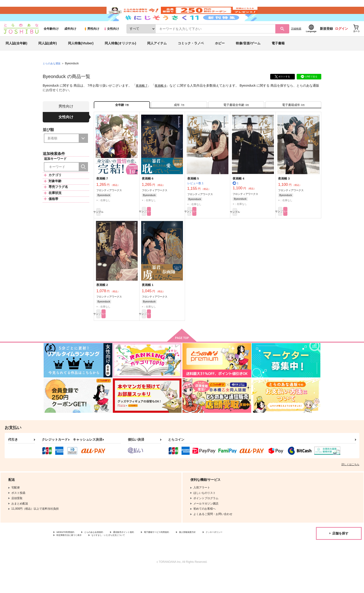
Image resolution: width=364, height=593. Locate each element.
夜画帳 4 (238, 196)
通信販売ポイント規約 (139, 554)
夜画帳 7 (142, 99)
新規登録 (326, 42)
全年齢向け (51, 42)
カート (172, 230)
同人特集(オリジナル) (120, 57)
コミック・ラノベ (191, 57)
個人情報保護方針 (218, 554)
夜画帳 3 (284, 196)
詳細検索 (296, 42)
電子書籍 (278, 57)
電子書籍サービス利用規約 (180, 554)
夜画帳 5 (193, 196)
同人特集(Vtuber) (81, 57)
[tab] (179, 120)
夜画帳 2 (102, 304)
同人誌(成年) (47, 57)
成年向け (70, 42)
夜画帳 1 (148, 304)
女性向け (111, 42)
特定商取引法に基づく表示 (105, 557)
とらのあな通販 (52, 77)
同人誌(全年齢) (16, 57)
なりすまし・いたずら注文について (154, 557)
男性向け (92, 42)
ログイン (341, 42)
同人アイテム (157, 57)
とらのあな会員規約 (103, 554)
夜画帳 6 (162, 99)
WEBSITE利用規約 (68, 554)
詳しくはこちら (350, 485)
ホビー (220, 57)
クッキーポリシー (68, 557)
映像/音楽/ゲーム (248, 57)
